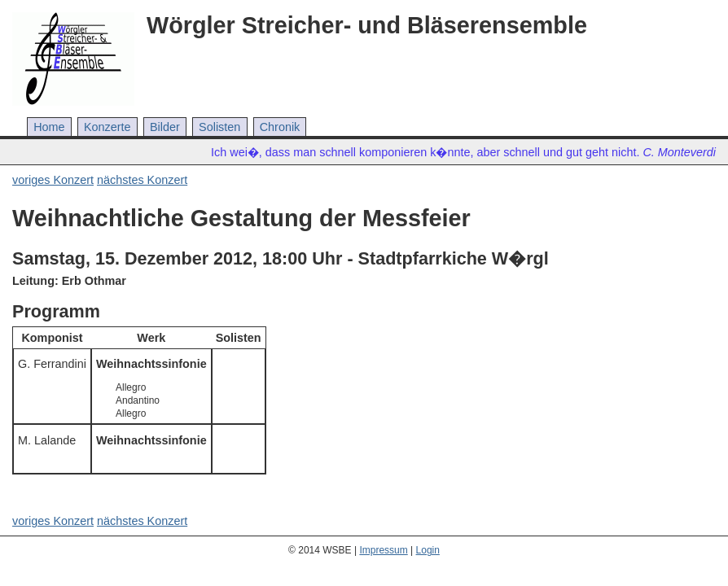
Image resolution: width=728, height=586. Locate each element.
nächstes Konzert (142, 180)
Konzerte (107, 127)
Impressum (383, 550)
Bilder (165, 127)
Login (428, 550)
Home (49, 127)
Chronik (280, 127)
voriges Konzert (53, 180)
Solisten (219, 127)
